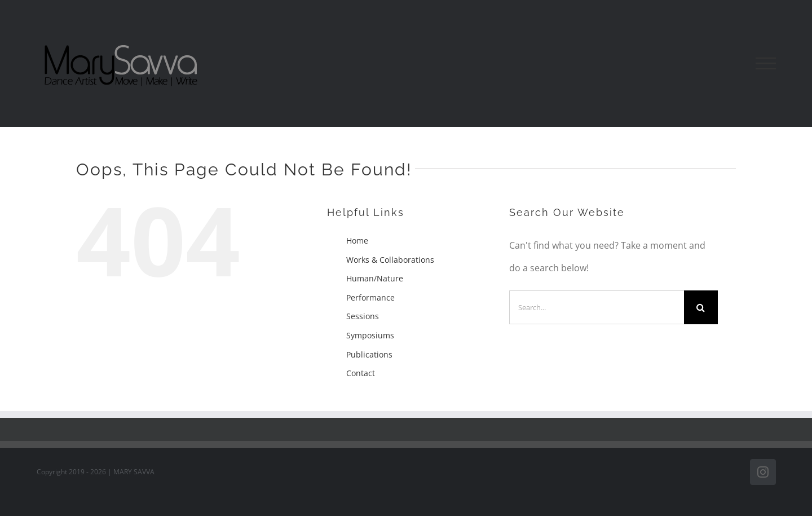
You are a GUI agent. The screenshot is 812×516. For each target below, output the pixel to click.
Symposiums (370, 335)
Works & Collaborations (390, 260)
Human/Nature (375, 278)
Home (357, 241)
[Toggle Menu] (766, 64)
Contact (361, 373)
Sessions (363, 316)
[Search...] (597, 307)
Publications (369, 354)
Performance (370, 297)
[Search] (701, 307)
